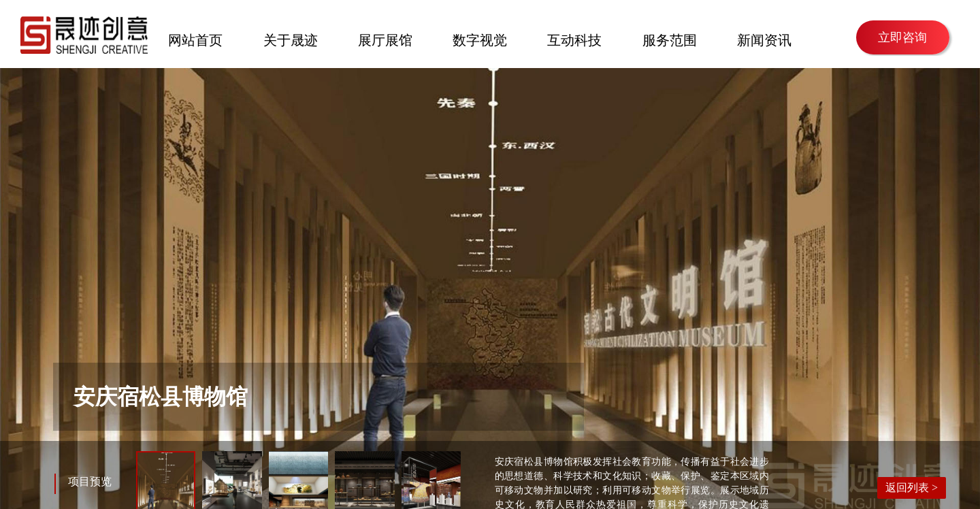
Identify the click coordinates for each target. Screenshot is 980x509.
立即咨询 (902, 37)
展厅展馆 (385, 39)
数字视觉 (480, 39)
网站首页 (195, 39)
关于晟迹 (291, 39)
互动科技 (574, 39)
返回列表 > (912, 488)
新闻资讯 (764, 39)
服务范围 (670, 39)
